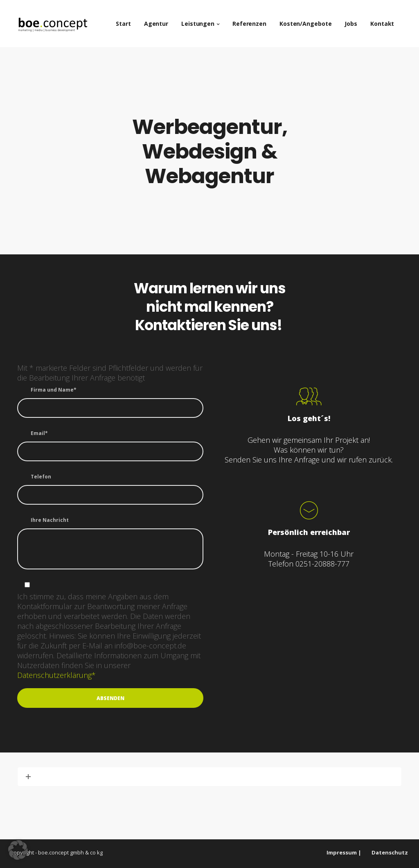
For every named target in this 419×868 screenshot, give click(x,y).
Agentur (160, 20)
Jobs (355, 20)
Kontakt (386, 20)
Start (127, 20)
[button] (18, 850)
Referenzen (253, 20)
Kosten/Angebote (310, 20)
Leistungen (202, 20)
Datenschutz (390, 852)
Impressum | (344, 852)
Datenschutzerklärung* (56, 675)
